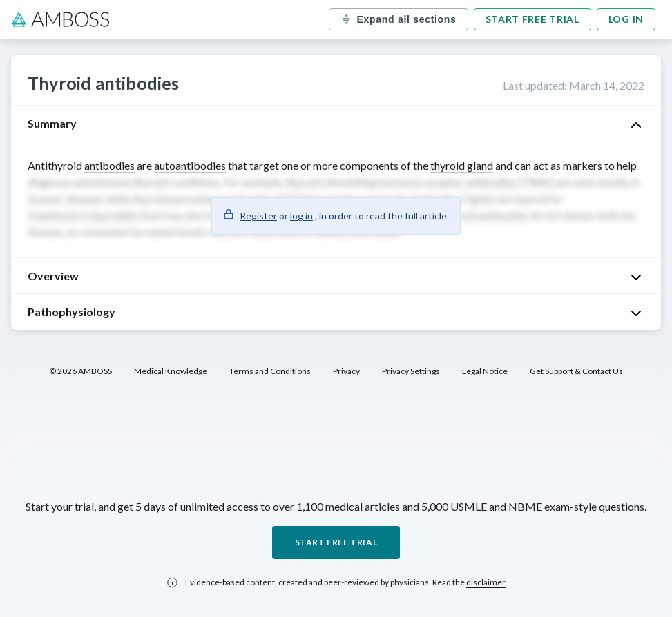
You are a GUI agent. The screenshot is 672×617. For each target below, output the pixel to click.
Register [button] (258, 216)
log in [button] (301, 216)
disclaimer (486, 582)
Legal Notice (485, 371)
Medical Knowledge (171, 371)
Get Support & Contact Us (576, 371)
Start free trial (532, 19)
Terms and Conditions (270, 371)
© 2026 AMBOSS (80, 371)
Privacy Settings (411, 371)
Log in (626, 19)
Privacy (346, 371)
